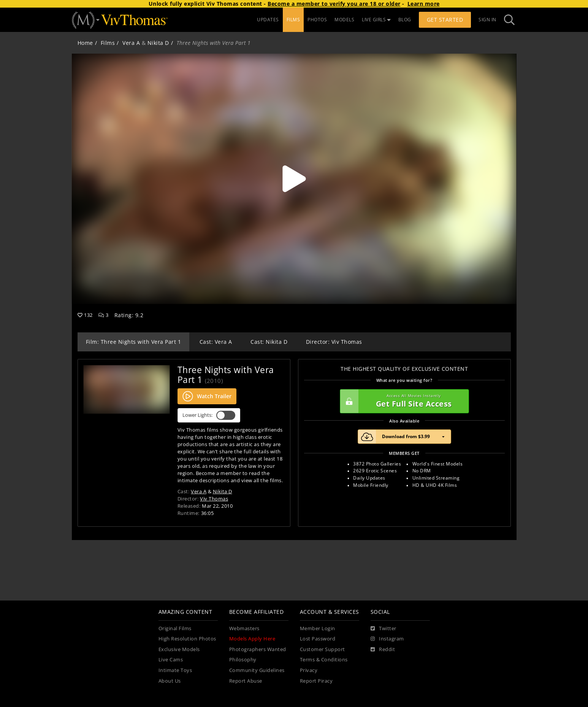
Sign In (487, 20)
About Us (170, 681)
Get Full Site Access (403, 401)
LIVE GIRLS (376, 20)
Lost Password (318, 639)
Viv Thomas (214, 499)
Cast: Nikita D (269, 342)
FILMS (293, 20)
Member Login (318, 628)
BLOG (405, 20)
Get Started (445, 20)
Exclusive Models (179, 649)
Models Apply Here (252, 639)
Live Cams (171, 660)
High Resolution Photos (187, 639)
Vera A (131, 43)
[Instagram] (387, 639)
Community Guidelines (257, 670)
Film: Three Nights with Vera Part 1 (134, 342)
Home (85, 43)
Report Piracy (316, 681)
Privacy (309, 670)
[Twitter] (384, 629)
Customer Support (323, 649)
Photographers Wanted (258, 649)
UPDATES (268, 20)
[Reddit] (383, 650)
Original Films (175, 628)
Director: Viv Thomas (334, 342)
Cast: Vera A (216, 342)
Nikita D (158, 43)
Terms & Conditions (324, 660)
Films (108, 43)
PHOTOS (317, 20)
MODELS (344, 20)
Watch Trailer (207, 396)
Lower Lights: (209, 415)
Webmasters (244, 628)
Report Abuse (246, 681)
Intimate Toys (175, 670)
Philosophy (243, 660)
